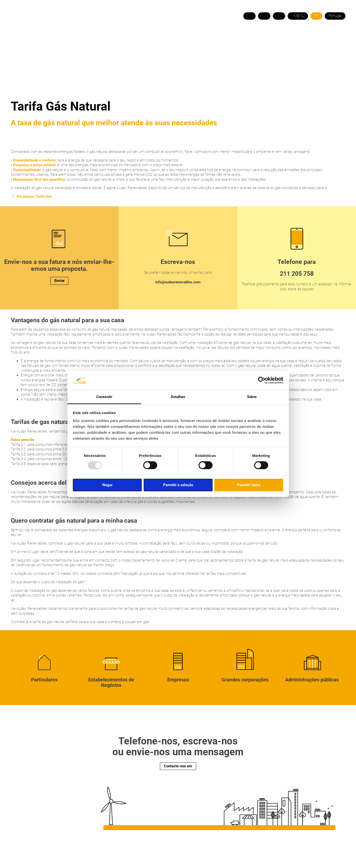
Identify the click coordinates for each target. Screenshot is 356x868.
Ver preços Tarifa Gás (34, 196)
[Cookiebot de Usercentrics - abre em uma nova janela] (262, 380)
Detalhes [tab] (178, 397)
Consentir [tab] (104, 397)
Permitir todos (249, 485)
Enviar (59, 281)
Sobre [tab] (252, 397)
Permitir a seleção (178, 485)
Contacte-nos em (178, 766)
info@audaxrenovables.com (178, 282)
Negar (107, 485)
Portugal (335, 16)
